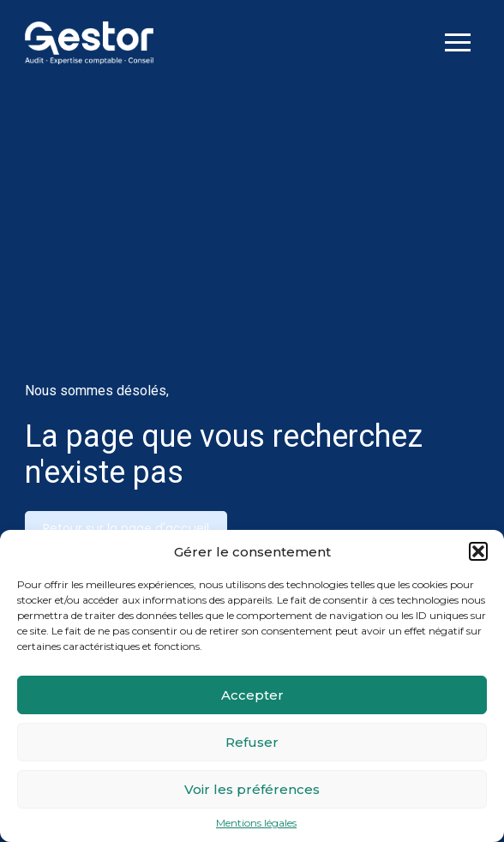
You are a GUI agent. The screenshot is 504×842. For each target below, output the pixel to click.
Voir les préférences (252, 789)
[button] (478, 551)
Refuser (252, 742)
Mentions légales (256, 823)
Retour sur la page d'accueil (126, 528)
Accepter (252, 695)
